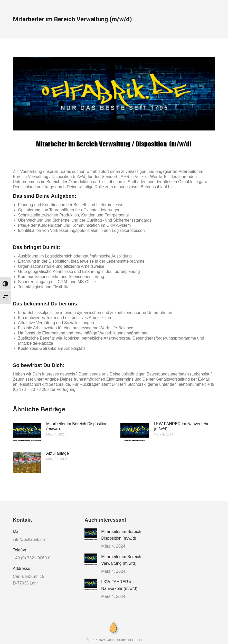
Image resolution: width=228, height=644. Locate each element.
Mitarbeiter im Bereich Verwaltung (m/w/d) (121, 560)
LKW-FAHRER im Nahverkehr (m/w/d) (181, 426)
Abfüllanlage (58, 453)
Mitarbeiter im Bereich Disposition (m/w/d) (77, 426)
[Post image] (27, 433)
